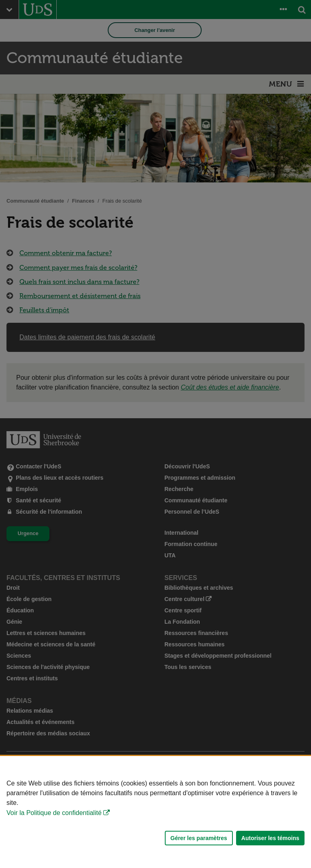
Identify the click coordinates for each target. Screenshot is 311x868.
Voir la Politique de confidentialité (54, 813)
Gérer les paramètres (199, 838)
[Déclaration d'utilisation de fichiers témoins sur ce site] (155, 812)
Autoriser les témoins (270, 838)
